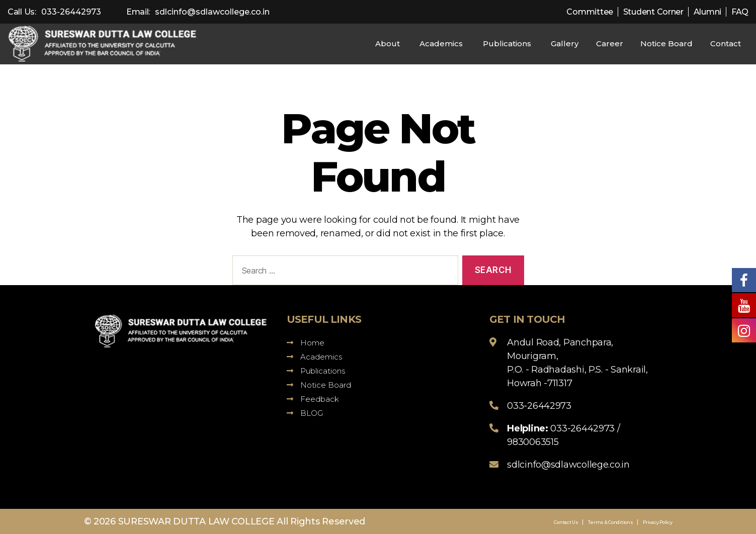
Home (306, 343)
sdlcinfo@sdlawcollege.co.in (212, 12)
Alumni (707, 12)
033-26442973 (71, 12)
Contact (726, 43)
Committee (590, 12)
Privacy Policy (657, 522)
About (388, 43)
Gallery (565, 43)
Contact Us (566, 522)
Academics (441, 43)
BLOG (305, 413)
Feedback (313, 399)
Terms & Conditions (610, 522)
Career (610, 43)
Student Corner (653, 12)
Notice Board (666, 43)
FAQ (740, 12)
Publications (507, 43)
